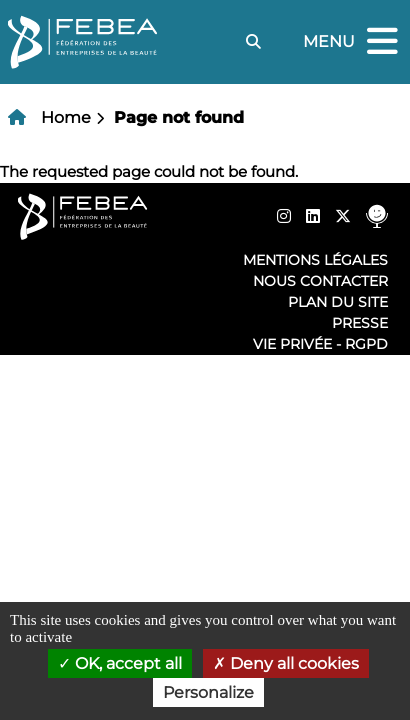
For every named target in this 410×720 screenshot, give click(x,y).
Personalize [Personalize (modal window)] (208, 692)
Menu (353, 42)
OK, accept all (120, 663)
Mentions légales (315, 260)
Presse (360, 323)
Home (66, 117)
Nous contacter (320, 281)
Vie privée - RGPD (320, 344)
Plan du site (338, 302)
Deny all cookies (286, 663)
